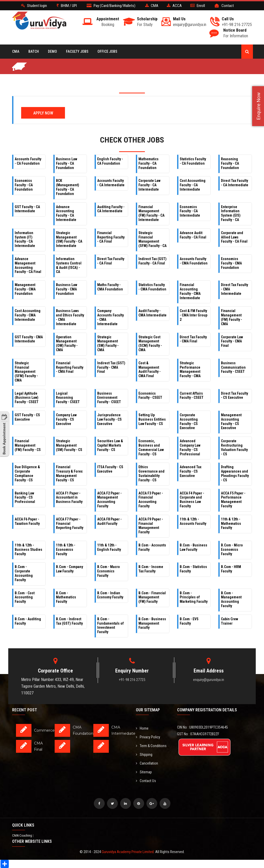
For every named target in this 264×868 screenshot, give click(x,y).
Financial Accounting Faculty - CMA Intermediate (190, 291)
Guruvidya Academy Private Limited (128, 852)
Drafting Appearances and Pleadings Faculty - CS (235, 473)
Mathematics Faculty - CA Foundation (148, 163)
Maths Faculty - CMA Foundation (110, 287)
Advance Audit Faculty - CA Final (193, 235)
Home (142, 728)
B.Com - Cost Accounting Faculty (25, 597)
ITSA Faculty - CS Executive (110, 469)
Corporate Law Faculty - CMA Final (232, 341)
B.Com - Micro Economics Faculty (232, 550)
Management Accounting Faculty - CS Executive (231, 421)
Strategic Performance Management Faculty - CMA (190, 369)
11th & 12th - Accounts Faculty (193, 521)
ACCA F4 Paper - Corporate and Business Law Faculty (192, 500)
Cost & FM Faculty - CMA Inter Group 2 (193, 315)
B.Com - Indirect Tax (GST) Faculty (69, 621)
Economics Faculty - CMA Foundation (231, 263)
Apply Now (43, 113)
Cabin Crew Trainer (229, 621)
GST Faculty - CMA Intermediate (29, 339)
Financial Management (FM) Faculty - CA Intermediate (151, 213)
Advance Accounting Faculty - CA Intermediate (66, 213)
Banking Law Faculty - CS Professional (25, 498)
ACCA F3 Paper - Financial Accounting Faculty (151, 500)
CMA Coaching (22, 835)
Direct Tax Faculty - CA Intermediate (235, 183)
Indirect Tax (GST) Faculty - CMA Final (111, 367)
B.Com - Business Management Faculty (152, 623)
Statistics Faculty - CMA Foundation (152, 287)
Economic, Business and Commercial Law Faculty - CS (151, 447)
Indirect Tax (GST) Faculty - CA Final (152, 261)
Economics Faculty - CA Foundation (24, 185)
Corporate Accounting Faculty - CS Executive (189, 421)
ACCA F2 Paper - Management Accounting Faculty (109, 500)
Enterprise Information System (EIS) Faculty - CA (231, 213)
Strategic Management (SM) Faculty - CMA (108, 343)
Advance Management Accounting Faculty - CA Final (28, 265)
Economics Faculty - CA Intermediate (190, 211)
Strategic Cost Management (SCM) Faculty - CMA (150, 343)
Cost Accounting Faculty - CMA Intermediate (28, 315)
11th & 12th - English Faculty (109, 547)
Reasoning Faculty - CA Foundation (230, 163)
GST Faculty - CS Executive (27, 417)
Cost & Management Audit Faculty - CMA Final (150, 369)
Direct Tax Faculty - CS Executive (234, 396)
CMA (16, 51)
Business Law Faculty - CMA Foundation (67, 289)
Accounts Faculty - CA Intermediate (111, 183)
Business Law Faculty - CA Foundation (67, 163)
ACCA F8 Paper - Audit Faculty (109, 521)
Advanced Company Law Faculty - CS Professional (190, 447)
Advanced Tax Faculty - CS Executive (191, 471)
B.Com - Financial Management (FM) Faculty (152, 597)
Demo (52, 51)
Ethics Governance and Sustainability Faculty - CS (151, 473)
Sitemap (144, 772)
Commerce (44, 730)
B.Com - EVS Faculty (189, 621)
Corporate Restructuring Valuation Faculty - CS (234, 447)
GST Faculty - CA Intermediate (27, 209)
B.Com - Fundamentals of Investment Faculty (110, 625)
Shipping (144, 755)
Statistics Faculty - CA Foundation (193, 161)
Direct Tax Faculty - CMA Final (193, 339)
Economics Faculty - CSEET (150, 396)
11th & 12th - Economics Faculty (66, 550)
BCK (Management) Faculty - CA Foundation (68, 187)
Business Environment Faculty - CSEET (109, 398)
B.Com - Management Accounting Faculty (231, 599)
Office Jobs (107, 51)
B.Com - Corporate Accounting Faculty (24, 573)
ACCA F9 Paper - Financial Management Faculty (151, 526)
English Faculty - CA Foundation (110, 161)
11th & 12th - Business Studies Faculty (28, 550)
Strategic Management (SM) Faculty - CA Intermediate (69, 239)
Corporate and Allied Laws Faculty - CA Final (234, 237)
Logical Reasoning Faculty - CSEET (68, 398)
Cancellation (147, 763)
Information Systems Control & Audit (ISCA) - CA (69, 265)
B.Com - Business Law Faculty (193, 547)
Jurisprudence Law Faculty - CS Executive (109, 419)
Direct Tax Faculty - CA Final (111, 261)
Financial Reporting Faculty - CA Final (111, 237)
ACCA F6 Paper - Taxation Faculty (27, 521)
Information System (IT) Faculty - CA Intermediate (25, 239)
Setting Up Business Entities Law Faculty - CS (152, 419)
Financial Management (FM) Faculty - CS (28, 445)
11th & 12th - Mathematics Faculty (231, 524)
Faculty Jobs (77, 51)
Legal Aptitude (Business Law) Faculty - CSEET (27, 398)
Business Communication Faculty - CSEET (233, 367)
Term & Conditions (151, 746)
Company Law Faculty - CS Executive (66, 419)
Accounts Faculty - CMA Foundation (194, 261)
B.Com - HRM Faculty (231, 569)
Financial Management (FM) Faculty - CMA (232, 317)
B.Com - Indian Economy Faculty (110, 595)
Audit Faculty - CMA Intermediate (152, 313)
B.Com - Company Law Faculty (69, 569)
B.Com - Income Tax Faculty (151, 569)
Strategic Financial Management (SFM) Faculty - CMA (26, 372)
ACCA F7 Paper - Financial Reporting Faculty (70, 524)
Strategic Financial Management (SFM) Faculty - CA (152, 239)
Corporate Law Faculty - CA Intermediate (149, 185)
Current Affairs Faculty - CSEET (192, 396)
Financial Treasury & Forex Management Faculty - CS (69, 473)
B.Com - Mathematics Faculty (66, 597)
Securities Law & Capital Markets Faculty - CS (110, 445)
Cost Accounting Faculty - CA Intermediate (193, 185)
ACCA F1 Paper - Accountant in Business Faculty (69, 498)
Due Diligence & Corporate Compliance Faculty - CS (27, 473)
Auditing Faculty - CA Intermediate (111, 209)
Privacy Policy (148, 737)
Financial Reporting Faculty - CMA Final (70, 367)
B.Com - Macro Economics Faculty (109, 571)
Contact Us (146, 781)
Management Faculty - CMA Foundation (25, 289)
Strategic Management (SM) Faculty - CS (69, 445)
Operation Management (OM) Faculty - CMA (67, 343)
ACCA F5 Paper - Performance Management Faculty (233, 500)
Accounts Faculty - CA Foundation (28, 161)
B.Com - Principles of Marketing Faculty (194, 597)
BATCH (34, 51)
